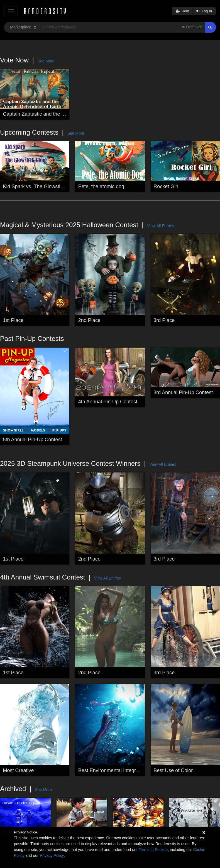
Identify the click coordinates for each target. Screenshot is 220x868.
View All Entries (160, 226)
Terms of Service (153, 850)
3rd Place (164, 320)
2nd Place (89, 320)
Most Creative (19, 770)
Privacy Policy (52, 855)
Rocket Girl (166, 186)
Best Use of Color (173, 770)
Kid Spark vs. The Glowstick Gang (41, 186)
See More (46, 61)
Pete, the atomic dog (101, 186)
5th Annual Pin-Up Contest (33, 440)
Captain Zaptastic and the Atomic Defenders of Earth (62, 114)
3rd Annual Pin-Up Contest (183, 392)
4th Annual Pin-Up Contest (108, 402)
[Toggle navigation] (11, 11)
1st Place (13, 320)
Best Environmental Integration (113, 770)
